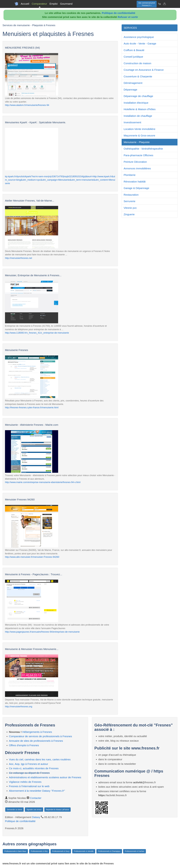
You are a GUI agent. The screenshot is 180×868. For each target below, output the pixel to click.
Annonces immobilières (137, 168)
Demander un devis (14, 810)
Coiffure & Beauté (134, 50)
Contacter (36, 798)
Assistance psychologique (139, 37)
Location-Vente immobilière (139, 129)
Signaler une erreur (34, 810)
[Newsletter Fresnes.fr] (159, 4)
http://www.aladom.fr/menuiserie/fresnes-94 (27, 105)
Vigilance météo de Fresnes (25, 782)
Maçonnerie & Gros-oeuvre (139, 135)
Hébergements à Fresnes (37, 732)
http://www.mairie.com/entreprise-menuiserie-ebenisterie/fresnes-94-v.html (43, 482)
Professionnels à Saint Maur (15, 851)
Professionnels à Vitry (39, 851)
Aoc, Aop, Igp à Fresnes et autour (29, 764)
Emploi (53, 4)
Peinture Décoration (135, 162)
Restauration (131, 195)
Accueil (25, 4)
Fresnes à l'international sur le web (29, 786)
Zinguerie (129, 214)
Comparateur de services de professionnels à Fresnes (40, 736)
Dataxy (36, 817)
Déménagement (133, 83)
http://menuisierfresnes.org (19, 706)
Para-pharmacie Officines (138, 155)
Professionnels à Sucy (61, 851)
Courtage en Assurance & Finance (144, 70)
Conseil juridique (133, 57)
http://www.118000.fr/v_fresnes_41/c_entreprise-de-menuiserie (37, 333)
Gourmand (66, 4)
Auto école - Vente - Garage (140, 43)
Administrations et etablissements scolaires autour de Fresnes (45, 777)
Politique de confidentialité (119, 13)
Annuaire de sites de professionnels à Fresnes (36, 741)
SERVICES (130, 28)
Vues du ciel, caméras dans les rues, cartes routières (40, 759)
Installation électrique (136, 103)
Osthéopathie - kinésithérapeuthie (143, 149)
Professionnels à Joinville (84, 851)
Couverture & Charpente (138, 76)
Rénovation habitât (135, 182)
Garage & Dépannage (136, 188)
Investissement (132, 122)
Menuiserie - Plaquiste (137, 142)
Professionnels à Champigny (109, 851)
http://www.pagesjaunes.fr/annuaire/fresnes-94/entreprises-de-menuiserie (42, 632)
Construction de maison (137, 63)
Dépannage (130, 90)
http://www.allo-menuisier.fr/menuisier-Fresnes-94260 (32, 557)
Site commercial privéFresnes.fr (147, 4)
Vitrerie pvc (130, 208)
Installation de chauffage (138, 116)
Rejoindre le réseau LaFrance (57, 810)
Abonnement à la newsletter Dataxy (37, 791)
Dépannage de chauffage (138, 96)
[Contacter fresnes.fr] (164, 4)
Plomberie (130, 175)
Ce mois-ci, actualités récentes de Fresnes (34, 768)
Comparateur (39, 4)
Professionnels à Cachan (134, 851)
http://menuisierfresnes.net (18, 258)
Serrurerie (129, 201)
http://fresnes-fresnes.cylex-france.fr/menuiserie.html (32, 407)
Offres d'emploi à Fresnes (24, 745)
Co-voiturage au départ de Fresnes (29, 773)
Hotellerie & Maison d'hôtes (140, 109)
